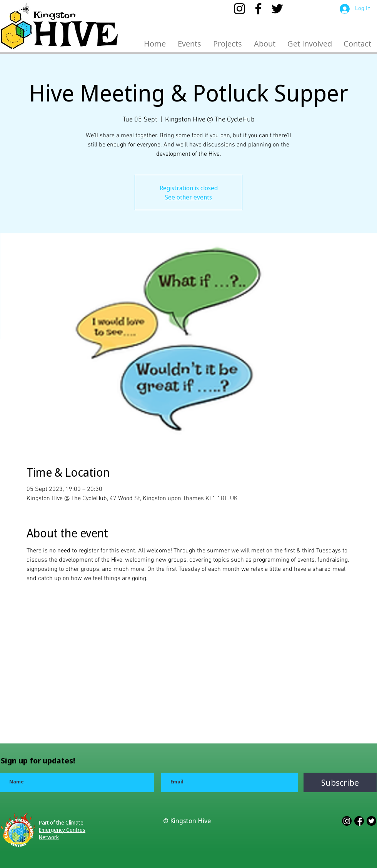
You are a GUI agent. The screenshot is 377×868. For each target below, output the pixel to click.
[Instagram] (239, 9)
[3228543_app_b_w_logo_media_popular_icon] (371, 821)
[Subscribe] (340, 782)
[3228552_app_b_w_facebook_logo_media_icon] (359, 821)
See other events (188, 197)
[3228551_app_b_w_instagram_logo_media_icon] (347, 821)
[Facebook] (258, 9)
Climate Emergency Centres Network (62, 830)
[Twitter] (277, 9)
